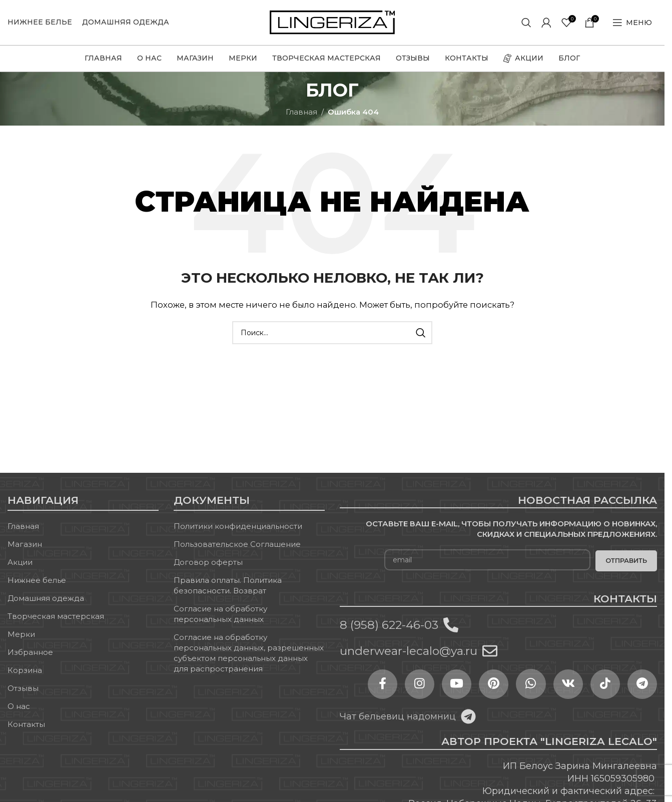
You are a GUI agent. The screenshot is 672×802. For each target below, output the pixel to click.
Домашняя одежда (46, 599)
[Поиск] (526, 23)
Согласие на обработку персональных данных (220, 614)
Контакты (26, 725)
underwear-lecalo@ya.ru (409, 651)
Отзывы (23, 689)
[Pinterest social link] (492, 684)
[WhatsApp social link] (529, 684)
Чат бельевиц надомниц (398, 716)
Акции (20, 563)
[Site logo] (332, 22)
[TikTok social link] (604, 684)
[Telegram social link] (642, 684)
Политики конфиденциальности (238, 527)
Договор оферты (208, 563)
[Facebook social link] (379, 684)
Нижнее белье (37, 581)
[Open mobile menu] (632, 23)
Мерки (21, 635)
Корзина (25, 671)
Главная (301, 112)
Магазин (25, 545)
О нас (19, 707)
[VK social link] (567, 684)
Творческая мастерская (56, 617)
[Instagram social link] (417, 684)
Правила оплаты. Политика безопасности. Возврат (228, 586)
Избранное (30, 653)
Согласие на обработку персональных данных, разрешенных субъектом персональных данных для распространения (249, 653)
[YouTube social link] (454, 684)
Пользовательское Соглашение (237, 545)
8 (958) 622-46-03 (389, 625)
